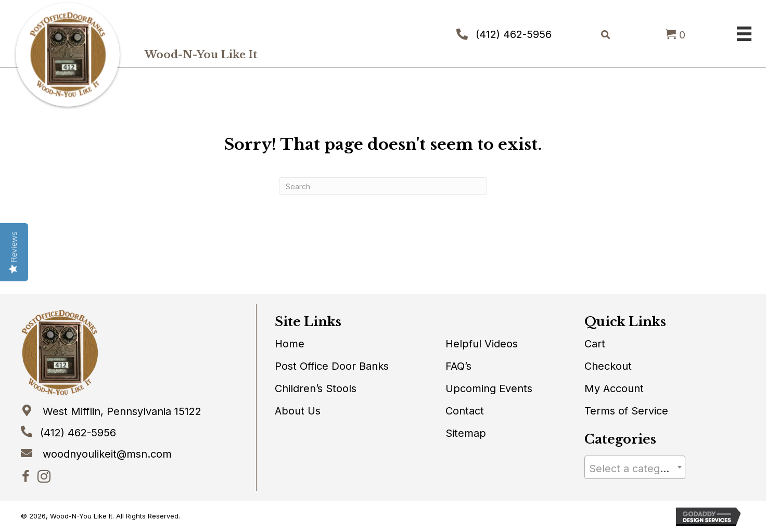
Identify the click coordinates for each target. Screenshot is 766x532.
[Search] (383, 186)
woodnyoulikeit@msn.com (107, 454)
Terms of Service (626, 411)
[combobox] (635, 467)
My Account (614, 388)
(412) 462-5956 (514, 34)
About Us (298, 411)
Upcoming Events (489, 388)
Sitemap (466, 433)
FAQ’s (458, 366)
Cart (595, 344)
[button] (26, 477)
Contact (465, 411)
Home (290, 344)
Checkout (608, 366)
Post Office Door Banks (332, 366)
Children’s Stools (316, 388)
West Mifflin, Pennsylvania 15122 (122, 411)
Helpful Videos (482, 344)
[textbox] (635, 469)
